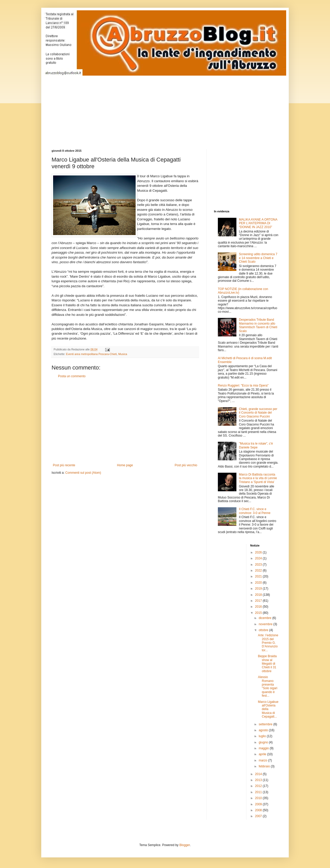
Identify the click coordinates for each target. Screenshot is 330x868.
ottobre (264, 630)
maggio (264, 748)
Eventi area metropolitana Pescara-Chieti (91, 354)
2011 (259, 792)
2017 (259, 601)
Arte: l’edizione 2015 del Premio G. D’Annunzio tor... (268, 643)
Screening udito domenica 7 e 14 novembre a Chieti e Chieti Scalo (258, 258)
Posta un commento (72, 376)
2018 (259, 595)
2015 (259, 613)
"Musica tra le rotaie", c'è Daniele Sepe (256, 445)
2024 (259, 558)
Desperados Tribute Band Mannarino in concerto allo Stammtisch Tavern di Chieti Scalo (258, 325)
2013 (259, 780)
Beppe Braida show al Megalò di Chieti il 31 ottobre (267, 664)
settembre (266, 724)
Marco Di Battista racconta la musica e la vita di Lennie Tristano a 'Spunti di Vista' (258, 478)
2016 (259, 607)
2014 (259, 774)
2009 (259, 804)
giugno (264, 742)
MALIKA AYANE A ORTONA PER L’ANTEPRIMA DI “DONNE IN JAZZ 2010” (258, 223)
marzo (263, 760)
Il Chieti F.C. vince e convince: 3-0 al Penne (255, 511)
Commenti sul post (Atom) (83, 473)
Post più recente (64, 465)
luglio (263, 736)
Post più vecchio (186, 465)
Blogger (185, 845)
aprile (263, 754)
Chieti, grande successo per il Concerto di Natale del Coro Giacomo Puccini (258, 413)
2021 (259, 576)
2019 (259, 589)
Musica (123, 354)
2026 (259, 552)
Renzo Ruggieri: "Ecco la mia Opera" (243, 385)
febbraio (265, 766)
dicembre (265, 618)
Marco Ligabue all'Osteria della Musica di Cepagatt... (268, 709)
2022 (259, 570)
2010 (259, 798)
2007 (259, 816)
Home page (125, 465)
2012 (259, 786)
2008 (259, 810)
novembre (266, 624)
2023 (259, 565)
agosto (264, 730)
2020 (259, 583)
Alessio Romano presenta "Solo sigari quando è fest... (267, 686)
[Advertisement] (177, 108)
